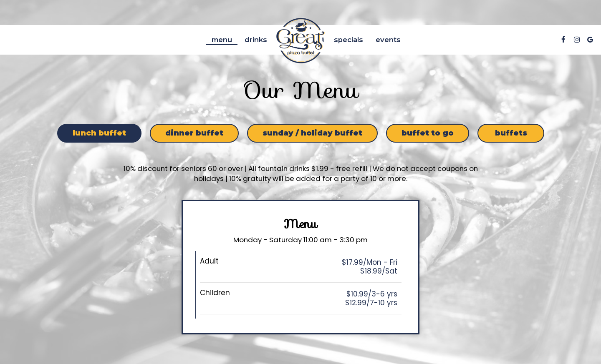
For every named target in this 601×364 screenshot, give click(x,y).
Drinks (256, 40)
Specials (348, 40)
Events (388, 40)
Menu (222, 40)
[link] (300, 40)
